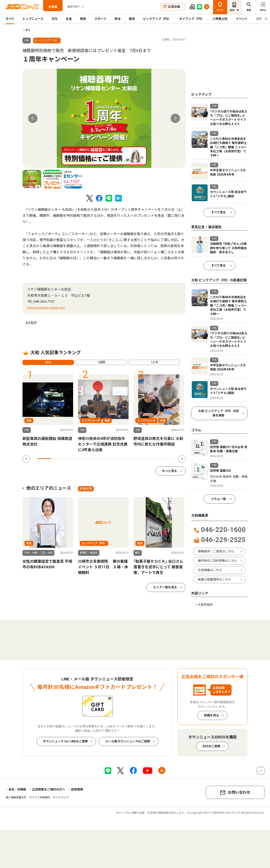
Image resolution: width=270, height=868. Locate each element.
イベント (242, 19)
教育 (83, 19)
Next (175, 118)
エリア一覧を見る (165, 587)
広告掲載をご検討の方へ (49, 789)
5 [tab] (98, 459)
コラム (260, 19)
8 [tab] (139, 459)
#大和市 (31, 323)
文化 (55, 19)
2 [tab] (58, 459)
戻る (28, 30)
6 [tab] (112, 459)
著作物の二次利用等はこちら (217, 561)
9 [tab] (153, 459)
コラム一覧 (218, 499)
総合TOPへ (74, 7)
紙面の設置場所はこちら (214, 579)
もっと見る (169, 471)
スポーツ (100, 19)
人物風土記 (220, 19)
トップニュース (33, 19)
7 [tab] (126, 459)
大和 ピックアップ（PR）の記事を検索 (219, 413)
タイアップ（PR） (192, 19)
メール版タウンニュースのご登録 (128, 741)
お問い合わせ (239, 792)
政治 (118, 19)
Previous (33, 118)
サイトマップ (61, 797)
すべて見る (218, 212)
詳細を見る (211, 715)
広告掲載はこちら (210, 570)
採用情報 (77, 789)
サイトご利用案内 (40, 797)
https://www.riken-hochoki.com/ (46, 308)
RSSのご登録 (211, 746)
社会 (69, 19)
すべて (10, 19)
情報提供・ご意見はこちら (216, 551)
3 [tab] (71, 459)
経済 (132, 19)
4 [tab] (85, 459)
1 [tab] (44, 459)
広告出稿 (174, 7)
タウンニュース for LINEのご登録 (65, 741)
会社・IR (234, 10)
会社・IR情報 (17, 789)
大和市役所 (205, 605)
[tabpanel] (104, 118)
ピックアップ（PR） (157, 19)
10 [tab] (166, 459)
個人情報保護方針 (16, 797)
